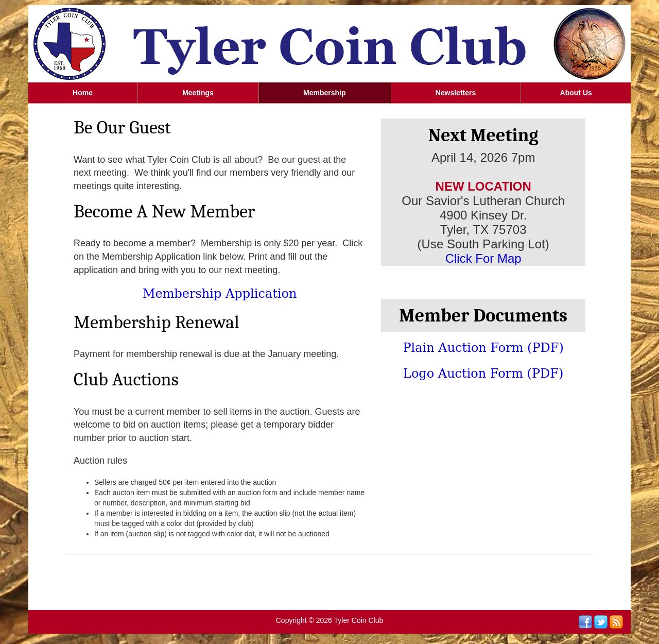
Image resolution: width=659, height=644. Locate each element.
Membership (324, 93)
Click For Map (483, 258)
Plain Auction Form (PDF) (483, 348)
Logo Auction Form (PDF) (483, 374)
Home (83, 93)
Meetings (198, 93)
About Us (576, 93)
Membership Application (220, 294)
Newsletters (456, 93)
